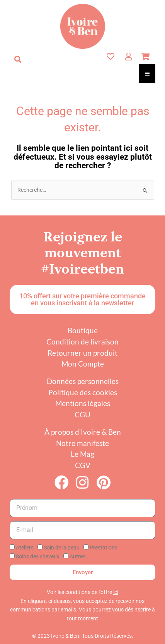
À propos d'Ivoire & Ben (83, 432)
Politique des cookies (83, 392)
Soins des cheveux (38, 556)
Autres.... (81, 556)
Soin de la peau (62, 548)
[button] (18, 59)
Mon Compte (83, 364)
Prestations (104, 548)
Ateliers (25, 548)
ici (116, 592)
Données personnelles (83, 381)
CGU (82, 414)
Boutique (83, 330)
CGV (83, 465)
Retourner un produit (82, 353)
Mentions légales (83, 403)
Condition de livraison (82, 342)
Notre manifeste (82, 443)
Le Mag (82, 454)
